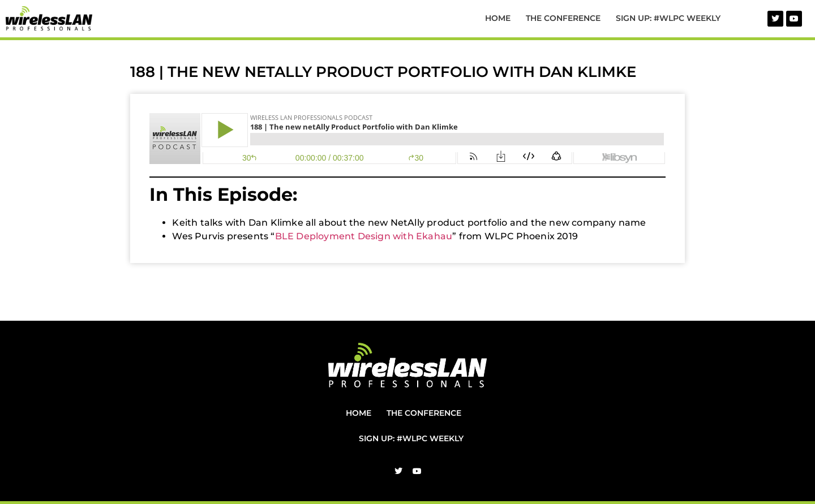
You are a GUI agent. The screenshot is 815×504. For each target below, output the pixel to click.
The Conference (563, 18)
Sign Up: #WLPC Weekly (668, 18)
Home (498, 18)
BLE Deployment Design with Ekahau (364, 236)
